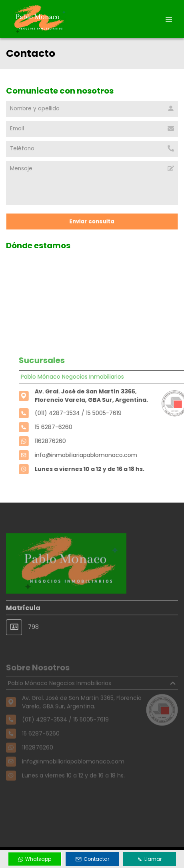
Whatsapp (35, 859)
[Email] (92, 129)
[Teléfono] (92, 149)
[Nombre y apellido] (92, 109)
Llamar (150, 859)
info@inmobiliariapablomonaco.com (94, 455)
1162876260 (58, 441)
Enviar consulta (92, 221)
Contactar (92, 859)
